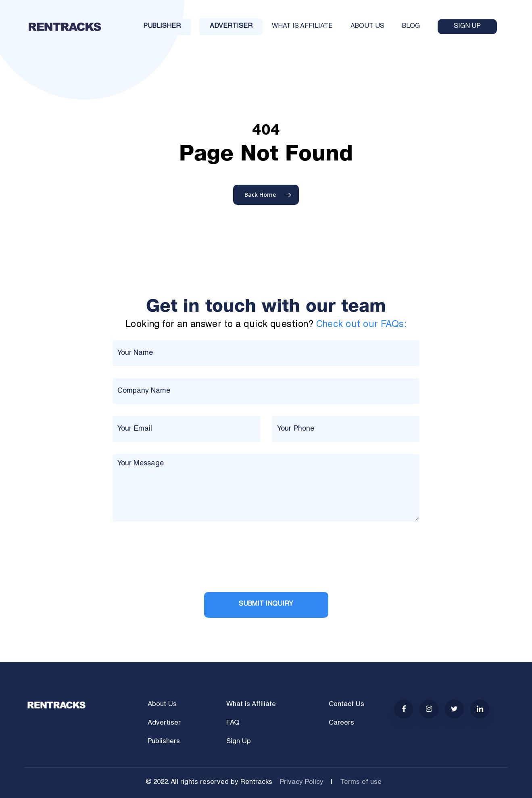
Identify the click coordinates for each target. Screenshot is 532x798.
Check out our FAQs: (362, 325)
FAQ (233, 723)
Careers (341, 723)
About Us (162, 705)
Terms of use (361, 782)
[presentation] (174, 564)
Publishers (164, 742)
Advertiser (164, 723)
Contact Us (346, 705)
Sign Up (239, 742)
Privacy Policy (302, 782)
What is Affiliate (251, 705)
